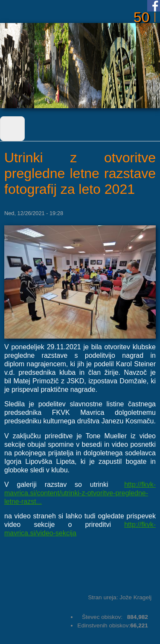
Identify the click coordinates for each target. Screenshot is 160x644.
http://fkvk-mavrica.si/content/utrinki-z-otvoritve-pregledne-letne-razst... (80, 493)
